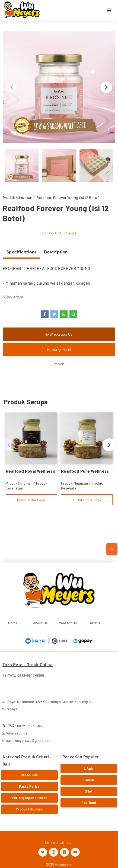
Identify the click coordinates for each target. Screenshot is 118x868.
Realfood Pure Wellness (85, 471)
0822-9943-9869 (31, 675)
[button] (13, 297)
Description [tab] (56, 252)
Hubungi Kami (59, 349)
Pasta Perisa (29, 786)
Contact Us (68, 623)
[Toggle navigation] (109, 11)
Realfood (89, 803)
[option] (59, 87)
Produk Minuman (18, 198)
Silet (89, 791)
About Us (40, 623)
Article (95, 623)
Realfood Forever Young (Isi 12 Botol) (68, 198)
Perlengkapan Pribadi (29, 798)
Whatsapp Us (59, 334)
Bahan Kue (29, 775)
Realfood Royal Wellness (30, 471)
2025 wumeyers (59, 864)
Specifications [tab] (21, 252)
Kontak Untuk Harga (59, 233)
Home (13, 623)
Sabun (89, 780)
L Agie (89, 768)
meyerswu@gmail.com (33, 740)
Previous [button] (12, 87)
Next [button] (106, 87)
